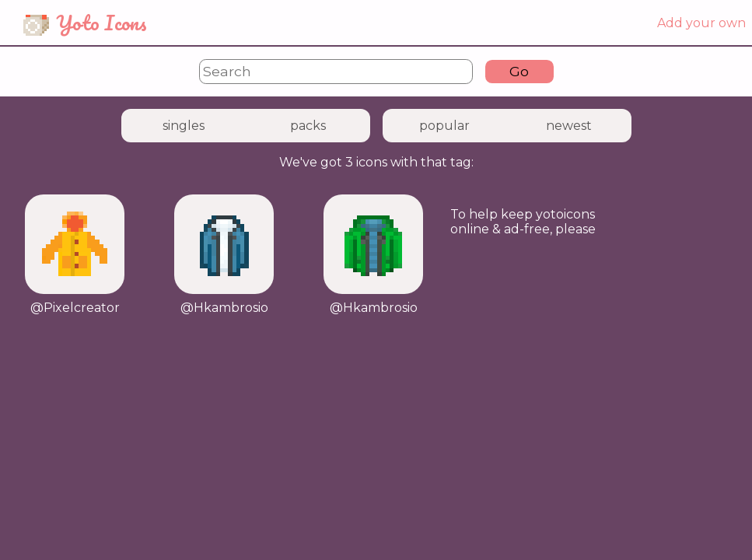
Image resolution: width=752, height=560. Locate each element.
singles (184, 126)
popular (444, 126)
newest (569, 126)
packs (308, 126)
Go (519, 71)
